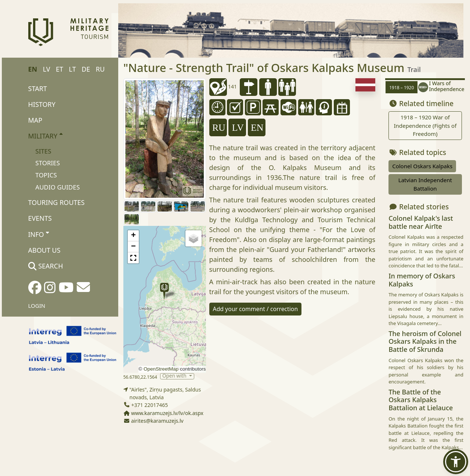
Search (46, 266)
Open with (175, 376)
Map (35, 120)
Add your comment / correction (256, 309)
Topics (46, 175)
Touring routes (57, 202)
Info (39, 234)
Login (37, 306)
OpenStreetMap (161, 369)
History (42, 104)
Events (40, 218)
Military (45, 136)
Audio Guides (57, 187)
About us (44, 250)
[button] (164, 291)
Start (38, 89)
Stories (48, 163)
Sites (43, 151)
